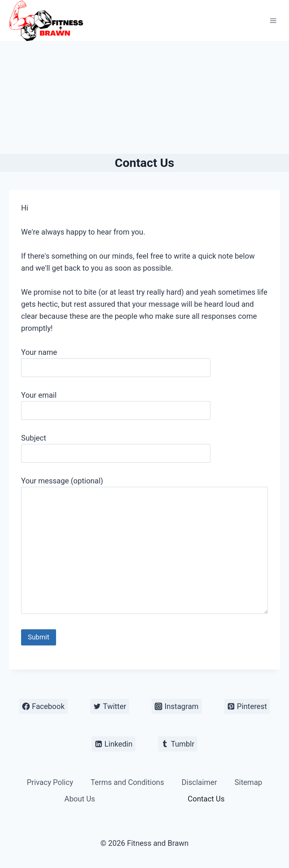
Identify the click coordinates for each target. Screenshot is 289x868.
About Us (80, 799)
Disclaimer (199, 782)
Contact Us (206, 799)
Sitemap (248, 782)
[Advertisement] (144, 97)
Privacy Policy (50, 782)
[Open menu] (273, 20)
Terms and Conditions (127, 782)
